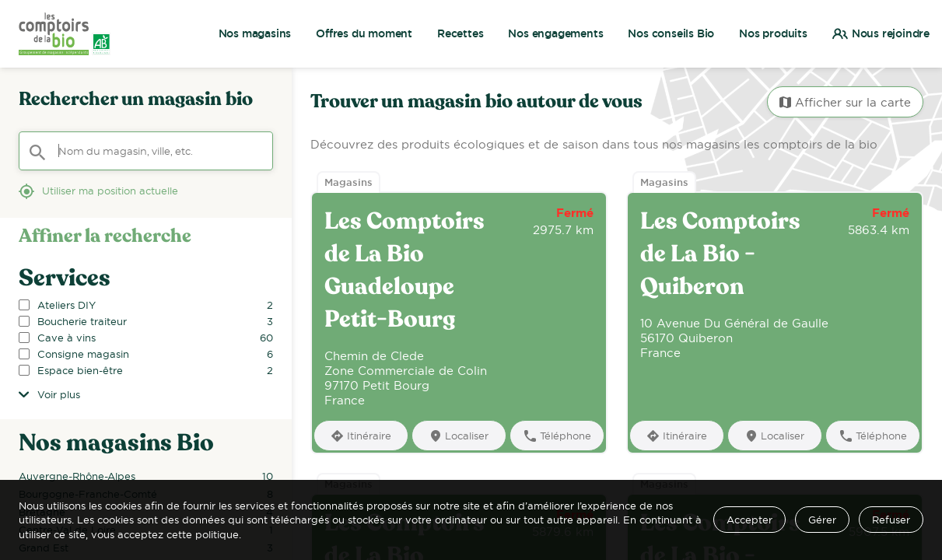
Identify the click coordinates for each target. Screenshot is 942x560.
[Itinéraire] (361, 435)
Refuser (891, 520)
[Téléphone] (557, 435)
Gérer (822, 520)
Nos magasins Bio (116, 443)
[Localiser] (459, 435)
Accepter (749, 520)
